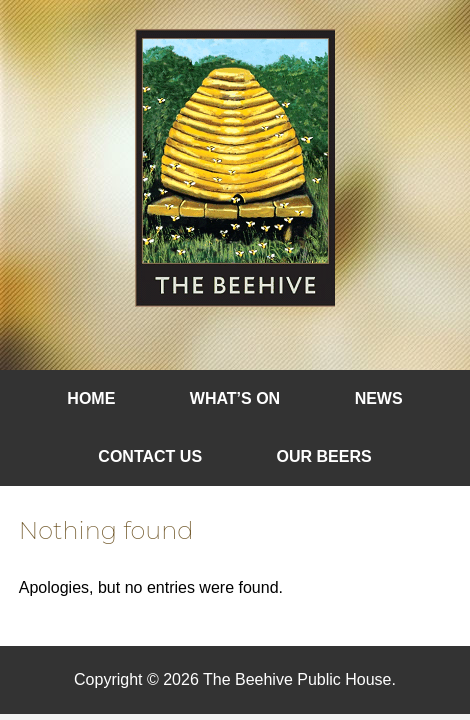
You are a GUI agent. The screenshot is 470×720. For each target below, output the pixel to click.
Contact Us (150, 456)
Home (91, 398)
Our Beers (324, 456)
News (379, 398)
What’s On (235, 398)
